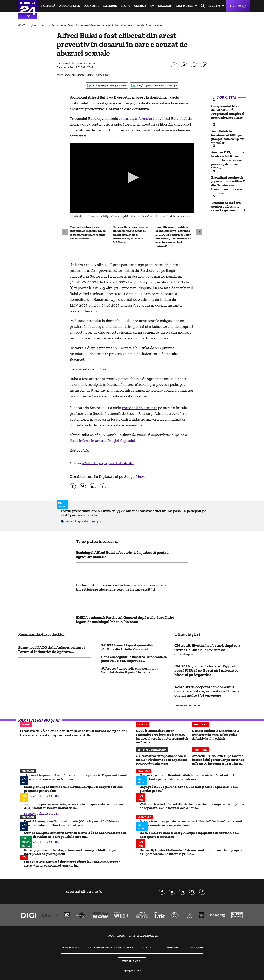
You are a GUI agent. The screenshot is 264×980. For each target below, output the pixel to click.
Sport (125, 6)
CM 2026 (140, 6)
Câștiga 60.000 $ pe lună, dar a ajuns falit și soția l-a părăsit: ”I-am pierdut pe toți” (189, 789)
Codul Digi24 (149, 947)
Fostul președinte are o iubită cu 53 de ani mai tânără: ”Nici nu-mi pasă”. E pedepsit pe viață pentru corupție (133, 513)
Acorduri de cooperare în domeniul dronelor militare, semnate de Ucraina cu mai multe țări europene (207, 691)
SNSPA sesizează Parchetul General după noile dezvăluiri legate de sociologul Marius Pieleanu (125, 620)
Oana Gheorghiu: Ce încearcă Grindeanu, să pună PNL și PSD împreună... (134, 659)
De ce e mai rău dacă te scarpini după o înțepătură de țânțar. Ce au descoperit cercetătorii (189, 835)
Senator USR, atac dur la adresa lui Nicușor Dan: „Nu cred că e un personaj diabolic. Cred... (228, 160)
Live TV (235, 6)
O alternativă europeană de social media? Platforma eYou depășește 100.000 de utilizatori (161, 760)
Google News (135, 476)
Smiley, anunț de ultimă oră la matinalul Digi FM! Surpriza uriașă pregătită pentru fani (73, 789)
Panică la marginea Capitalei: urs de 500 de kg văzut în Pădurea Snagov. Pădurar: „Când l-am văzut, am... (72, 823)
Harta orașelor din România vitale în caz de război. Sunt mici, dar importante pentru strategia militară (188, 777)
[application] (132, 178)
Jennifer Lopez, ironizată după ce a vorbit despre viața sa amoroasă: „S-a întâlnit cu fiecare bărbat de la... (75, 806)
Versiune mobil (132, 961)
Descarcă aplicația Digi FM (42, 796)
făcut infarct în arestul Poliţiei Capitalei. (103, 441)
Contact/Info (195, 947)
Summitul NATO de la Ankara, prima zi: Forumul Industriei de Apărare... (52, 649)
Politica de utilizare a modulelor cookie (110, 947)
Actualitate (69, 6)
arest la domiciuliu (121, 463)
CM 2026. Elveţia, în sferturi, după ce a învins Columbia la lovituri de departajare (207, 650)
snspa (103, 463)
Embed (76, 216)
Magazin (165, 6)
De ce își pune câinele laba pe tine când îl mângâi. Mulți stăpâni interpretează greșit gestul (71, 852)
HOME (22, 25)
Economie (91, 6)
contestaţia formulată (137, 118)
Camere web (172, 947)
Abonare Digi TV (70, 947)
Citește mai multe (186, 705)
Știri (34, 25)
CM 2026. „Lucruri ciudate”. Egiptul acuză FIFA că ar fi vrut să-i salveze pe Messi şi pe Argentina (206, 670)
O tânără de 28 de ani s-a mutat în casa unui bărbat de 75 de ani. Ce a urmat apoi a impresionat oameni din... (74, 733)
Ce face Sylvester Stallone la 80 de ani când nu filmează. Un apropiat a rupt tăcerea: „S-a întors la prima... (191, 852)
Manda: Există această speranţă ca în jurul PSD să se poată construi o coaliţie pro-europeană (88, 233)
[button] (132, 177)
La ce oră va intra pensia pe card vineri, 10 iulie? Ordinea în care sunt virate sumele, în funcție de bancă (191, 823)
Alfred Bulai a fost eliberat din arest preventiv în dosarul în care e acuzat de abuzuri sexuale (111, 25)
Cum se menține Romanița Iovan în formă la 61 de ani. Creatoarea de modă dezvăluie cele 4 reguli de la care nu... (75, 835)
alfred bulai (90, 463)
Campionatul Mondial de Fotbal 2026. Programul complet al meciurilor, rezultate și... (228, 114)
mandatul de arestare (140, 408)
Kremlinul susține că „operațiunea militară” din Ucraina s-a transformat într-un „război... (228, 185)
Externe (110, 6)
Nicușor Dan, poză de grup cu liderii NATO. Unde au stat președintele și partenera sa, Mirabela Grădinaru (130, 235)
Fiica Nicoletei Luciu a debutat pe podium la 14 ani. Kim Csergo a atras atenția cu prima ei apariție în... (72, 863)
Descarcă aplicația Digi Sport (84, 521)
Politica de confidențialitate (143, 936)
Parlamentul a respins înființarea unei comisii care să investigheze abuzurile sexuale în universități (122, 587)
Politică (48, 6)
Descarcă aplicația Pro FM (41, 813)
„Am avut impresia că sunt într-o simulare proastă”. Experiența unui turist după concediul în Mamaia (76, 777)
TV (152, 6)
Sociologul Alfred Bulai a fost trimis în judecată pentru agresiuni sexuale (122, 555)
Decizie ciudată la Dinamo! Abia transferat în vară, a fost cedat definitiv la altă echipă (216, 735)
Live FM (214, 6)
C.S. (86, 450)
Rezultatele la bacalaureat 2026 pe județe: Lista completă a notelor (228, 137)
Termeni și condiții (115, 936)
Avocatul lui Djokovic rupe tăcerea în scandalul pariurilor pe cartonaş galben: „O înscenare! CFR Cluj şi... (218, 760)
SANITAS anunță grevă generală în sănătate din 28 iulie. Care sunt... (128, 647)
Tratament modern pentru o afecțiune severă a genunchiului (228, 206)
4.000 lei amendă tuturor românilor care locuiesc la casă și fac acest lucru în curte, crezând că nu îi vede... (162, 736)
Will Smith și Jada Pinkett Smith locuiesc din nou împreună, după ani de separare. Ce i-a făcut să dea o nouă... (192, 806)
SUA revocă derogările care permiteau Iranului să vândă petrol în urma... (130, 670)
